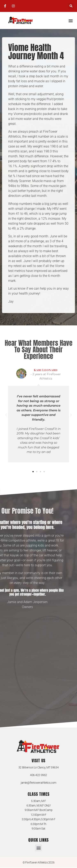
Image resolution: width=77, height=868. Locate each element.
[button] (71, 6)
